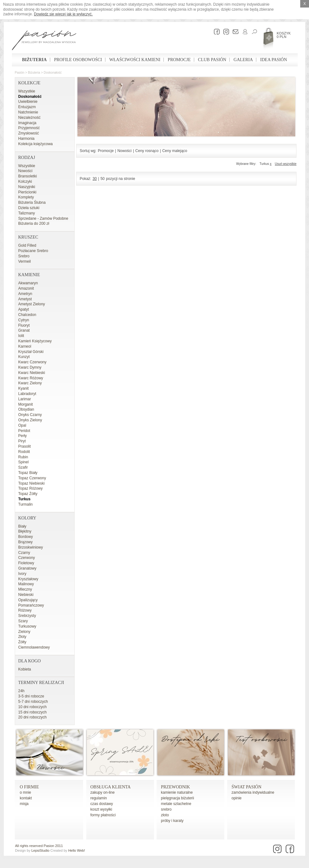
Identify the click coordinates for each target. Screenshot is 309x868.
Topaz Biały (28, 473)
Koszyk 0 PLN (284, 35)
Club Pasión (212, 60)
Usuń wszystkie (286, 164)
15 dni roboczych (32, 712)
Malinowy (26, 584)
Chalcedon (27, 315)
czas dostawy (102, 804)
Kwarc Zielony (30, 383)
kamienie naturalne (177, 792)
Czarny (24, 553)
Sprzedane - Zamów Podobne (43, 218)
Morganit (26, 404)
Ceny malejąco (175, 151)
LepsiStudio (40, 850)
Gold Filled (27, 245)
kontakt (26, 798)
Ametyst (25, 299)
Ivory (22, 574)
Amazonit (26, 288)
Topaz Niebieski (31, 483)
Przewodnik (176, 787)
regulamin (99, 798)
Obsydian (26, 409)
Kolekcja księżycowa (35, 144)
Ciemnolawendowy (34, 647)
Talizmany (27, 213)
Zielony (24, 632)
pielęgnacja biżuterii (177, 798)
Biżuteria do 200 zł (34, 224)
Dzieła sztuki (29, 208)
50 (102, 179)
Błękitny (25, 531)
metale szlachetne (176, 804)
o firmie (29, 787)
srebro (166, 809)
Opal (22, 425)
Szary (23, 621)
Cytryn (24, 320)
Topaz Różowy (30, 488)
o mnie (25, 792)
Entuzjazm (27, 107)
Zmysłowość (29, 133)
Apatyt (24, 309)
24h (21, 691)
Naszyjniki (27, 187)
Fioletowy (26, 563)
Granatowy (27, 568)
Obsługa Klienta (110, 787)
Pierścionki (27, 192)
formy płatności (103, 815)
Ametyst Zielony (32, 304)
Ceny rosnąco (147, 151)
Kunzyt (24, 357)
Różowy (25, 610)
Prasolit (24, 446)
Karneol (25, 346)
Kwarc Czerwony (32, 362)
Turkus (24, 499)
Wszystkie (27, 91)
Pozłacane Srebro (33, 251)
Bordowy (26, 537)
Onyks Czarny (30, 415)
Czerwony (27, 558)
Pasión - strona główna (44, 41)
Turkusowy (27, 626)
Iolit (21, 336)
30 (95, 179)
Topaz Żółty (28, 494)
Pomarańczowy (31, 605)
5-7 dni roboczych (33, 702)
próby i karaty (172, 821)
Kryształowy (28, 579)
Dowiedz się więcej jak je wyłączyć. (63, 14)
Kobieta (25, 669)
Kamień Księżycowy (35, 341)
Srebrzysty (27, 616)
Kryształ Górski (31, 352)
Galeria (243, 60)
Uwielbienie (28, 102)
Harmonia (26, 139)
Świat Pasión (246, 787)
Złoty (22, 637)
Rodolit (24, 452)
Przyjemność (29, 128)
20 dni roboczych (32, 717)
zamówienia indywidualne (253, 792)
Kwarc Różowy (31, 378)
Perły (22, 436)
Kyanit (23, 388)
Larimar (25, 399)
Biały (22, 526)
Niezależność (29, 118)
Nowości (25, 171)
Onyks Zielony (30, 420)
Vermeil (24, 261)
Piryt (22, 441)
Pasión (20, 73)
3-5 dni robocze (31, 696)
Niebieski (26, 595)
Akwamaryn (28, 283)
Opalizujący (28, 600)
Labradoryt (27, 394)
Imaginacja (27, 123)
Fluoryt (24, 325)
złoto (165, 815)
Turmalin (25, 504)
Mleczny (25, 589)
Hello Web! (77, 850)
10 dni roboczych (32, 707)
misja (24, 804)
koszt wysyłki (101, 809)
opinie (237, 798)
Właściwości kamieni (135, 60)
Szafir (23, 467)
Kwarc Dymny (30, 367)
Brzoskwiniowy (31, 547)
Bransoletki (27, 176)
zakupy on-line (102, 792)
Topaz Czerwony (32, 478)
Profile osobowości (78, 60)
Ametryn (25, 294)
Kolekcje (29, 83)
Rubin (23, 457)
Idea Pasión (273, 60)
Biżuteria (34, 60)
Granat (24, 330)
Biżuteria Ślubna (32, 203)
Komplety (26, 197)
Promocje (179, 60)
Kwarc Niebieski (32, 373)
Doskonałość (53, 73)
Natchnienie (28, 112)
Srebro (24, 256)
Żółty (22, 642)
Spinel (23, 462)
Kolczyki (25, 181)
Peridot (24, 431)
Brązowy (25, 542)
